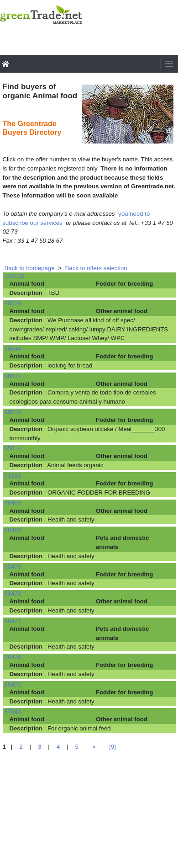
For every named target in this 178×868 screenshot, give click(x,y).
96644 (13, 349)
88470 (13, 684)
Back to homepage (30, 268)
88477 (13, 621)
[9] (113, 747)
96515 (13, 412)
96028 (13, 303)
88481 (13, 503)
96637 (13, 376)
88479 (13, 567)
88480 (13, 530)
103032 (15, 276)
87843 (13, 711)
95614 (13, 448)
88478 (13, 594)
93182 (13, 476)
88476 (13, 657)
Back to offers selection (96, 268)
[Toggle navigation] (169, 64)
